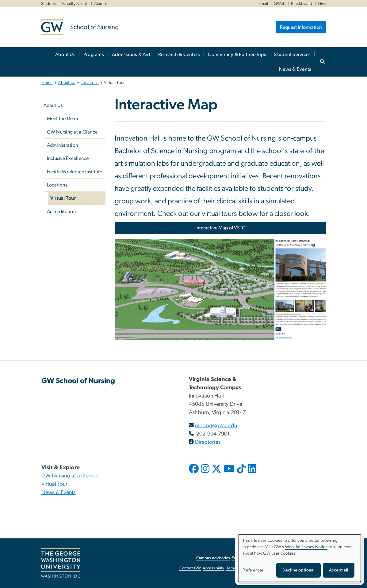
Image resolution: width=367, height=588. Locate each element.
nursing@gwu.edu (216, 426)
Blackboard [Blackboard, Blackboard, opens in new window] (302, 4)
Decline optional (298, 570)
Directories (208, 442)
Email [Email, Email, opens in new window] (263, 4)
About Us (65, 55)
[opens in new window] (194, 473)
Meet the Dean (62, 119)
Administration (63, 145)
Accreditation (61, 212)
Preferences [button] (253, 570)
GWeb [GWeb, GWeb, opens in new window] (280, 4)
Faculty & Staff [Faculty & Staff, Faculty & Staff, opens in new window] (75, 4)
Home (47, 83)
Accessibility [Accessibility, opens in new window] (213, 568)
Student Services (292, 55)
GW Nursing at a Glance (72, 132)
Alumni (101, 4)
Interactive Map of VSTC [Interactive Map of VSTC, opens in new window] (220, 228)
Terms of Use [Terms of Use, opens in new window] (238, 568)
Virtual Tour (63, 198)
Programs (94, 55)
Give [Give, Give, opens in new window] (322, 4)
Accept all (339, 570)
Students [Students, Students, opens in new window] (49, 4)
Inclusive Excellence (68, 158)
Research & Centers (179, 55)
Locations (90, 83)
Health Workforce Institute (75, 172)
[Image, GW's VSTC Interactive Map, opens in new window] (220, 292)
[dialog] (300, 558)
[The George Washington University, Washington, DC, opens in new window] (61, 563)
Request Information (301, 27)
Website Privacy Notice (306, 547)
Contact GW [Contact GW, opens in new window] (190, 568)
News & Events (295, 69)
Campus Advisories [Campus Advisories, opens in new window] (213, 558)
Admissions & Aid (131, 55)
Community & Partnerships (237, 55)
